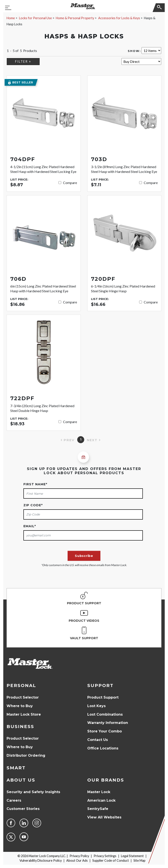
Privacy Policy (79, 856)
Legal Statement (132, 856)
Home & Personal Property (75, 18)
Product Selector (23, 697)
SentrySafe (98, 809)
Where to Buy (20, 706)
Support (100, 685)
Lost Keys (96, 706)
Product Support (103, 697)
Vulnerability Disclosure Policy (41, 860)
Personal (21, 685)
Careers (14, 800)
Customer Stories (23, 809)
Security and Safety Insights (33, 792)
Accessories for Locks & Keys (119, 18)
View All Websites (104, 817)
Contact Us (98, 740)
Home (11, 18)
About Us (21, 780)
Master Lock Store (24, 714)
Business (20, 727)
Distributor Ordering (26, 755)
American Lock (101, 800)
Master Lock (99, 792)
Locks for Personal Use (35, 18)
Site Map (139, 860)
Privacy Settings (105, 856)
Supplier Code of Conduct (111, 860)
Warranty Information (108, 723)
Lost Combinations (105, 714)
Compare (70, 183)
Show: (134, 51)
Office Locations (103, 748)
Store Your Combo (105, 731)
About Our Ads (77, 860)
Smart (16, 768)
